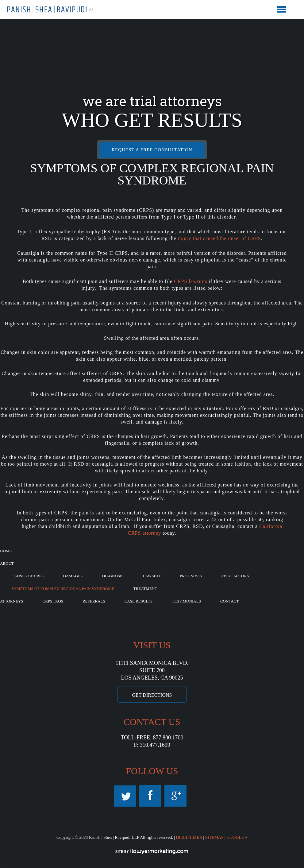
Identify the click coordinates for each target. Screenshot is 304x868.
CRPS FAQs (53, 601)
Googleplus (175, 796)
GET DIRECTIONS (152, 695)
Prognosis (191, 576)
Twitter (125, 796)
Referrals (94, 601)
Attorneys (12, 601)
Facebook (150, 796)
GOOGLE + (237, 837)
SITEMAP (214, 837)
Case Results (139, 601)
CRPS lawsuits (191, 281)
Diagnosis (113, 576)
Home (6, 551)
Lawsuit (152, 576)
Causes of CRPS (28, 576)
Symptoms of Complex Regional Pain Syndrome (63, 589)
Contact (229, 601)
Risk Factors (235, 576)
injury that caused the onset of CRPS (219, 238)
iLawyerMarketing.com (152, 851)
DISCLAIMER (189, 837)
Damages (73, 576)
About (7, 563)
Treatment (145, 589)
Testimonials (186, 601)
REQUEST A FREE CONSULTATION (152, 150)
